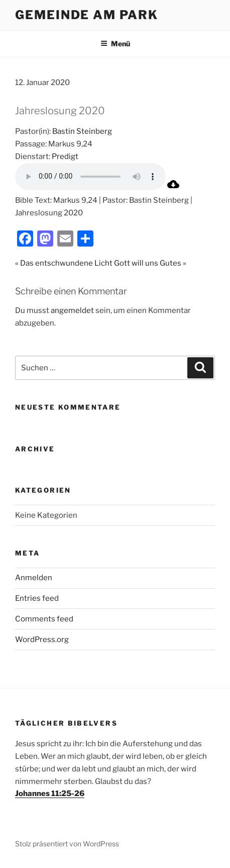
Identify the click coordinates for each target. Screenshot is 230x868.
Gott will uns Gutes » (150, 263)
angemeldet (72, 310)
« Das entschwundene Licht (64, 263)
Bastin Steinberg (82, 131)
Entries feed (37, 598)
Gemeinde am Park (87, 15)
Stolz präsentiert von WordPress (67, 844)
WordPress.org (42, 640)
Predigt (65, 156)
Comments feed (44, 619)
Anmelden (34, 578)
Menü (115, 44)
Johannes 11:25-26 (50, 794)
